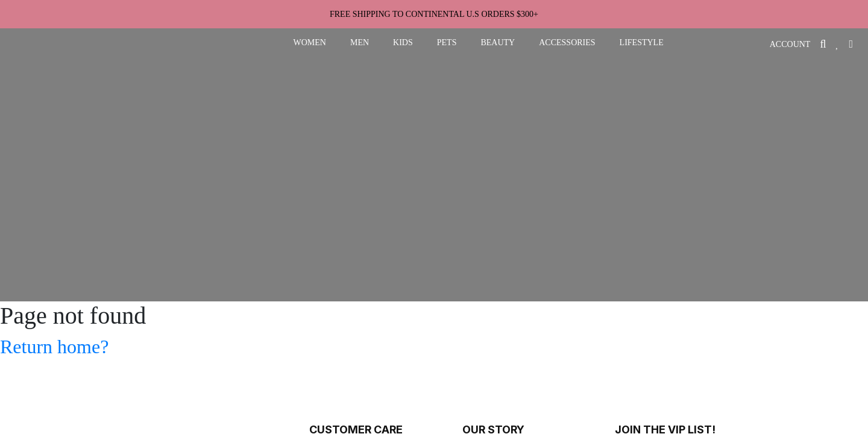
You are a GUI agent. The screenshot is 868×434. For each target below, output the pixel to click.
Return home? (54, 347)
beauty (498, 42)
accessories (567, 42)
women (310, 42)
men (360, 42)
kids (403, 42)
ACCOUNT (790, 44)
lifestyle (642, 42)
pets (447, 42)
